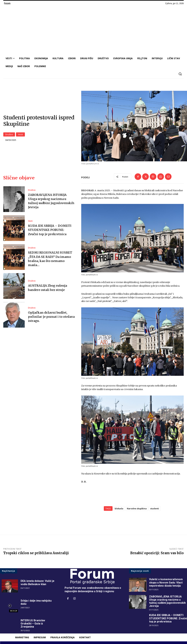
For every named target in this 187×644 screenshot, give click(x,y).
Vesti (20, 134)
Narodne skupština (137, 508)
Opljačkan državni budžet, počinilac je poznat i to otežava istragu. (51, 317)
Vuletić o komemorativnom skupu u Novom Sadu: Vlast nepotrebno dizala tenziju (166, 582)
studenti (155, 508)
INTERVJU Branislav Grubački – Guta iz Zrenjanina (33, 624)
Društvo (9, 134)
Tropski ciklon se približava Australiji (36, 553)
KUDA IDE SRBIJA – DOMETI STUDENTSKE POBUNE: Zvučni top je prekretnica (50, 230)
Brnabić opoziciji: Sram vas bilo (157, 553)
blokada (119, 508)
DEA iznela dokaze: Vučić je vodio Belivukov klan (37, 582)
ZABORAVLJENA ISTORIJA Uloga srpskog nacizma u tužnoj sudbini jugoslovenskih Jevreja (51, 201)
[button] (180, 74)
